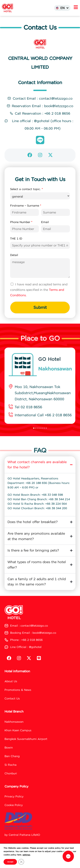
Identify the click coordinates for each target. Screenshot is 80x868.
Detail (14, 263)
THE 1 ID (16, 247)
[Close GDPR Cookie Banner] (21, 862)
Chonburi (11, 781)
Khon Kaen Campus (18, 738)
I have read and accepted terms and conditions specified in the (39, 298)
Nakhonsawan (14, 730)
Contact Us (12, 706)
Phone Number (21, 230)
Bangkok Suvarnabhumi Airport (26, 747)
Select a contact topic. (26, 197)
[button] (34, 436)
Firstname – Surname (26, 214)
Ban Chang (12, 764)
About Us (11, 689)
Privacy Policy (14, 804)
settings (26, 855)
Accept (10, 862)
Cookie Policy (14, 813)
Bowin (9, 756)
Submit (40, 316)
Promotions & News (18, 698)
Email (45, 230)
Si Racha (11, 773)
